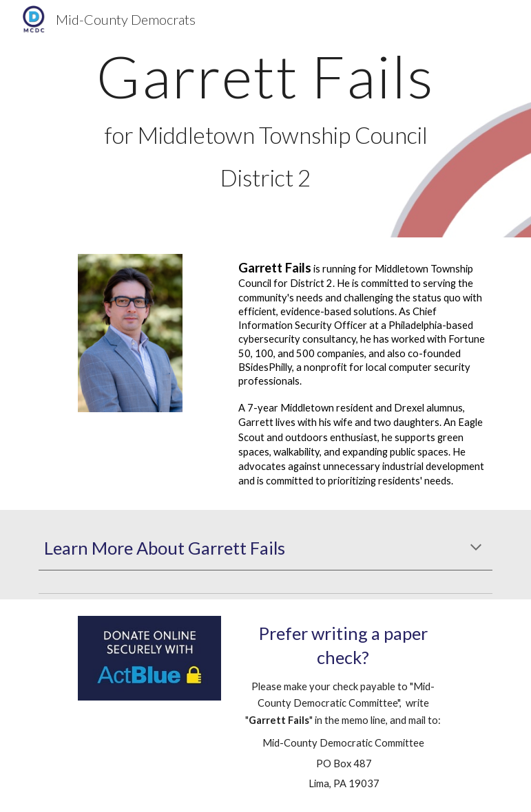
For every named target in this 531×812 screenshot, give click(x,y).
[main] (265, 119)
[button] (476, 548)
